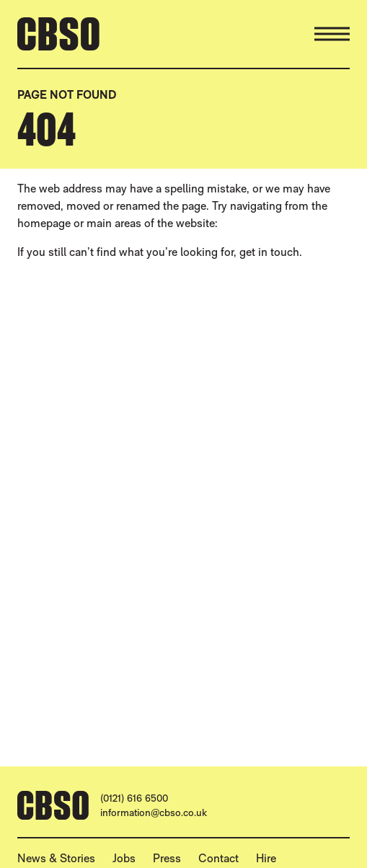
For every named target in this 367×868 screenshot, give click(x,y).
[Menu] (332, 34)
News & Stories (56, 858)
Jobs (124, 858)
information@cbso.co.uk (154, 812)
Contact (218, 858)
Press (167, 858)
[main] (183, 395)
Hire (266, 858)
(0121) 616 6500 (134, 798)
